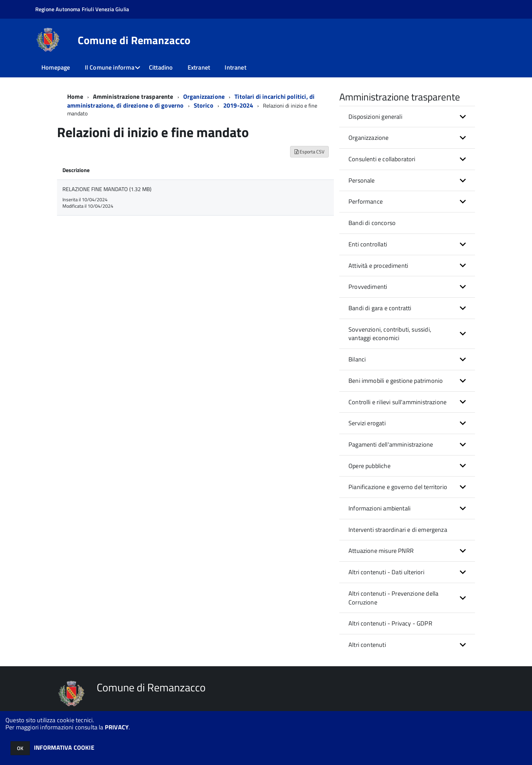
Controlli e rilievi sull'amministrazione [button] (397, 402)
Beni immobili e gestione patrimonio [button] (396, 381)
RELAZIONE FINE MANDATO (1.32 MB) (107, 189)
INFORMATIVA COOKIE (64, 748)
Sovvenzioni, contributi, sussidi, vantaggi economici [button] (390, 334)
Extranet (199, 67)
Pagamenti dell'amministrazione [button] (391, 444)
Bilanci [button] (357, 359)
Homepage (56, 67)
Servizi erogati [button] (367, 423)
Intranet (235, 67)
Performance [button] (366, 201)
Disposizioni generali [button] (375, 117)
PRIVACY (117, 727)
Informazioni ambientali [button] (379, 508)
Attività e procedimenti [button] (378, 266)
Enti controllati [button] (368, 244)
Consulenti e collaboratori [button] (382, 159)
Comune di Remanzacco (134, 40)
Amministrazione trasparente (133, 97)
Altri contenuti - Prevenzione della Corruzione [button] (393, 598)
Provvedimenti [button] (368, 287)
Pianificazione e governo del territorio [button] (398, 487)
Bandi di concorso (372, 223)
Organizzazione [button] (369, 138)
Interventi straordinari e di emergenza (398, 530)
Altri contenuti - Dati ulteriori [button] (386, 572)
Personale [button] (362, 180)
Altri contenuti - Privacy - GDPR (390, 623)
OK (20, 748)
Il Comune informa (110, 67)
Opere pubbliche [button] (369, 466)
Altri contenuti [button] (367, 645)
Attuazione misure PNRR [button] (381, 551)
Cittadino (161, 67)
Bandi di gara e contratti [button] (380, 308)
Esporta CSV (309, 152)
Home (75, 97)
